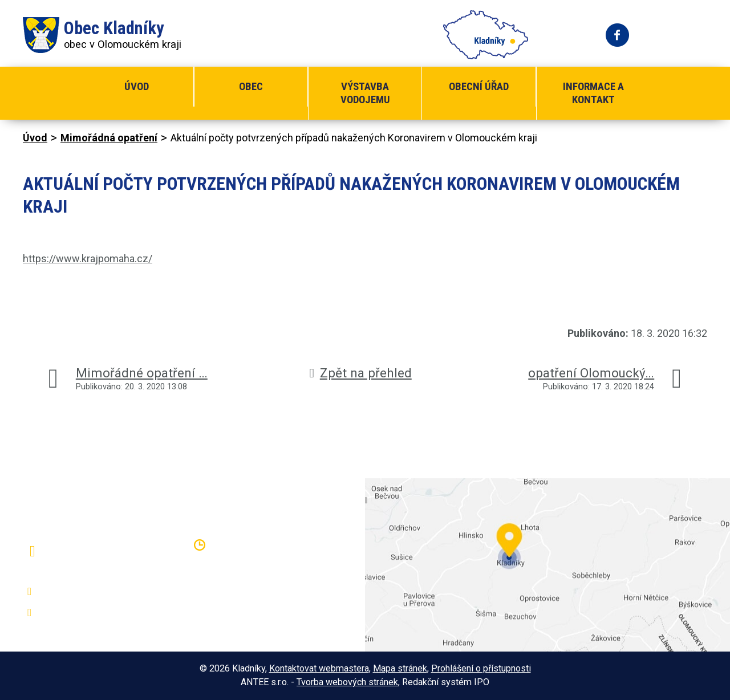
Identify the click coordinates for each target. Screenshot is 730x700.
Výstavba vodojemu (365, 93)
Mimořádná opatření (109, 138)
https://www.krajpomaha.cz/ (88, 259)
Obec (251, 86)
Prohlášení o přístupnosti (481, 668)
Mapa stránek (400, 668)
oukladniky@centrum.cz (94, 613)
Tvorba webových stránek (347, 682)
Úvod (137, 86)
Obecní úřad (479, 86)
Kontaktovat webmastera (319, 668)
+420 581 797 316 (84, 592)
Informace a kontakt (593, 93)
